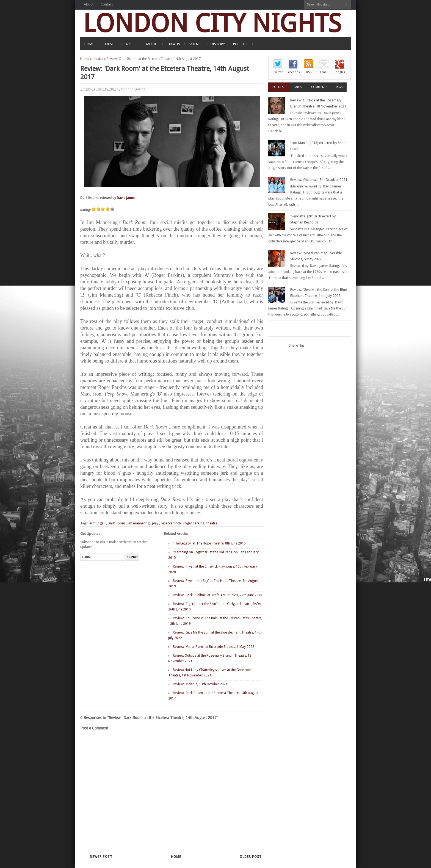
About (89, 4)
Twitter (278, 72)
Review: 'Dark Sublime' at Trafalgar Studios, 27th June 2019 (218, 595)
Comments (319, 87)
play (155, 523)
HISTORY (218, 44)
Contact (107, 4)
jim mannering (139, 523)
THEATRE (174, 44)
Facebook (293, 72)
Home (85, 59)
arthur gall (97, 523)
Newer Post (101, 857)
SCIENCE (196, 44)
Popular (279, 87)
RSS (309, 72)
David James (126, 198)
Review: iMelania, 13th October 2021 (200, 684)
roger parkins (194, 523)
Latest (298, 87)
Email (324, 72)
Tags (339, 87)
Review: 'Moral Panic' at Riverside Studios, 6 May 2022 (214, 647)
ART (129, 44)
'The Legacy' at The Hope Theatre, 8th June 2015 (209, 543)
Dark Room (116, 523)
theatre (98, 59)
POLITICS (241, 44)
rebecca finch (171, 523)
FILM (109, 44)
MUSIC (152, 44)
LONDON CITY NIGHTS (212, 23)
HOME (89, 44)
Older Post (251, 857)
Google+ (339, 72)
